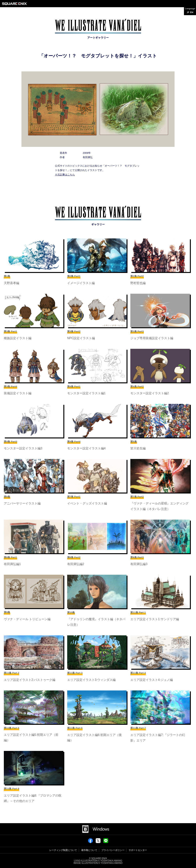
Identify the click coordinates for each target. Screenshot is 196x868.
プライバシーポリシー (113, 850)
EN (192, 13)
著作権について (89, 850)
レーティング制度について (63, 850)
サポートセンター (138, 850)
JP (188, 13)
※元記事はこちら (65, 175)
